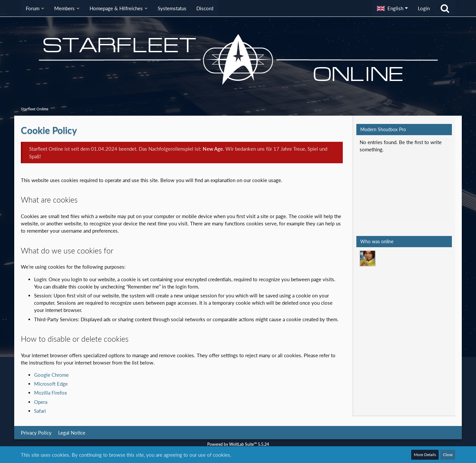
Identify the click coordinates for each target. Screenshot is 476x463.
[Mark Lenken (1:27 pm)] (368, 258)
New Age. (213, 149)
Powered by (238, 444)
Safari (40, 411)
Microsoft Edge (51, 384)
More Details (425, 455)
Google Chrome (51, 375)
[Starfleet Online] (238, 59)
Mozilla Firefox (50, 393)
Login (424, 8)
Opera (41, 402)
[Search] (445, 8)
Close (448, 455)
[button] (392, 8)
